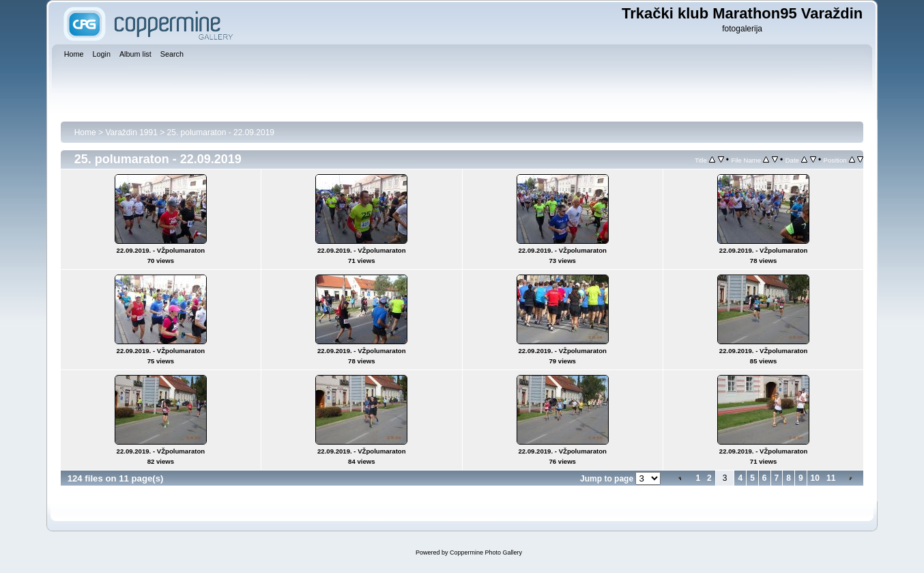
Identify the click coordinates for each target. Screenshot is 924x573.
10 (815, 478)
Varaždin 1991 (131, 132)
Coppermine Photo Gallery (486, 553)
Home (85, 132)
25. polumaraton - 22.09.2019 (221, 132)
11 (831, 478)
